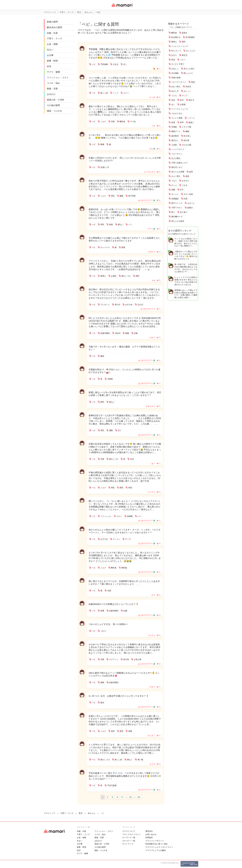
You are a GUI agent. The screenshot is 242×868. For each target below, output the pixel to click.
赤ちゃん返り (189, 69)
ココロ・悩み (53, 83)
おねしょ (175, 69)
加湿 (173, 122)
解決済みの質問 (54, 27)
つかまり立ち (177, 113)
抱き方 (191, 100)
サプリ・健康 (53, 72)
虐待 (187, 176)
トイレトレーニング (180, 46)
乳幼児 (188, 87)
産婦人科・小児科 (56, 100)
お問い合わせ (151, 834)
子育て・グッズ (54, 38)
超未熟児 (175, 136)
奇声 (182, 122)
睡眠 (187, 131)
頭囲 (173, 190)
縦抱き (190, 208)
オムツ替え (176, 176)
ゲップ (185, 96)
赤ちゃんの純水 (178, 221)
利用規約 (149, 838)
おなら (174, 55)
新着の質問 (52, 22)
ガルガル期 (186, 145)
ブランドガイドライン (131, 834)
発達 (193, 82)
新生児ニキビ (177, 167)
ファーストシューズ (180, 109)
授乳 (184, 42)
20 (131, 797)
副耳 (191, 172)
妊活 (49, 66)
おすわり (186, 181)
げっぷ (174, 185)
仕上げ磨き (176, 158)
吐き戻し (187, 136)
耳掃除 (174, 127)
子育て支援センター (180, 163)
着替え (174, 42)
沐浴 (173, 100)
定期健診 (175, 199)
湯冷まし (175, 140)
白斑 (186, 199)
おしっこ (187, 91)
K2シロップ (176, 51)
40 (139, 797)
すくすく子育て (178, 64)
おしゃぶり (191, 51)
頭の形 (186, 140)
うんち (174, 96)
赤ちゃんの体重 (178, 172)
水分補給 (175, 73)
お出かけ (51, 94)
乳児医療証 (190, 37)
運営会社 (149, 831)
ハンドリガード (178, 149)
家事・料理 (52, 61)
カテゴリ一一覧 (129, 841)
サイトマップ (128, 844)
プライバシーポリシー (155, 841)
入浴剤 (174, 145)
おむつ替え (176, 87)
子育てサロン (177, 208)
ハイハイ (191, 118)
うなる (185, 185)
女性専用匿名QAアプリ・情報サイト (122, 7)
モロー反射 (188, 194)
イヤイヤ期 (186, 127)
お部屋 (183, 105)
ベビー (183, 60)
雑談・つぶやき (54, 111)
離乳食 (174, 33)
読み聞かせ (176, 37)
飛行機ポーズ (177, 217)
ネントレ (175, 194)
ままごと (191, 203)
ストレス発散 (177, 118)
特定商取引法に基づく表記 (156, 844)
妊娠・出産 (52, 33)
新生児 (185, 55)
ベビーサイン (177, 154)
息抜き (185, 33)
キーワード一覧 (129, 838)
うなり (174, 181)
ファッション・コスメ (58, 77)
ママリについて (129, 831)
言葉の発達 (176, 78)
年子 (182, 190)
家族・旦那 (52, 89)
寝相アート (176, 131)
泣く (173, 105)
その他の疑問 (53, 105)
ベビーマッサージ (179, 82)
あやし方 (175, 91)
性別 (173, 60)
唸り (173, 212)
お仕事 (50, 55)
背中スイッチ (177, 203)
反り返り (184, 212)
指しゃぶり (188, 73)
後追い (191, 122)
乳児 (182, 100)
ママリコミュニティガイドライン (159, 847)
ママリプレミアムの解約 (156, 850)
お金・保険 (52, 44)
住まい (50, 50)
